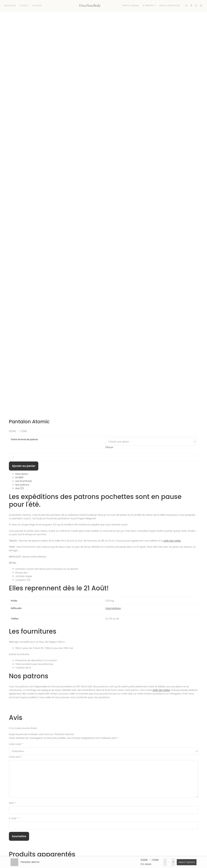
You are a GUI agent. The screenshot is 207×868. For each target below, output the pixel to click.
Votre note (16, 360)
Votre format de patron (24, 55)
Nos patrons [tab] (22, 100)
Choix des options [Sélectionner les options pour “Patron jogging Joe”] (97, 665)
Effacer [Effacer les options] (109, 63)
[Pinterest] (29, 842)
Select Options (187, 862)
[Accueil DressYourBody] (89, 5)
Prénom (9, 760)
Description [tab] (22, 89)
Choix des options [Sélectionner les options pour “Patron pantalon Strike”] (97, 563)
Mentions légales (180, 836)
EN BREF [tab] (20, 93)
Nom (12, 419)
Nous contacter (105, 832)
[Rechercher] (186, 5)
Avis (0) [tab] (20, 104)
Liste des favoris (68, 839)
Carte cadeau (66, 832)
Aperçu (107, 563)
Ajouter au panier (24, 82)
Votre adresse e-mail (15, 775)
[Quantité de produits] (103, 73)
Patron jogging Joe (38, 672)
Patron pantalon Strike (43, 570)
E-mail (14, 434)
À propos (139, 825)
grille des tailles (172, 156)
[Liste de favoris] (196, 5)
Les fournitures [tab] (24, 97)
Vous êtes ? (11, 745)
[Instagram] (7, 842)
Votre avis (15, 372)
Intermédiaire (113, 224)
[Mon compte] (191, 5)
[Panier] (201, 5)
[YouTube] (22, 842)
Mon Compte (103, 825)
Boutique (64, 825)
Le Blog (138, 832)
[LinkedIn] (36, 842)
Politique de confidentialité (186, 843)
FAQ (99, 839)
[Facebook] (14, 842)
